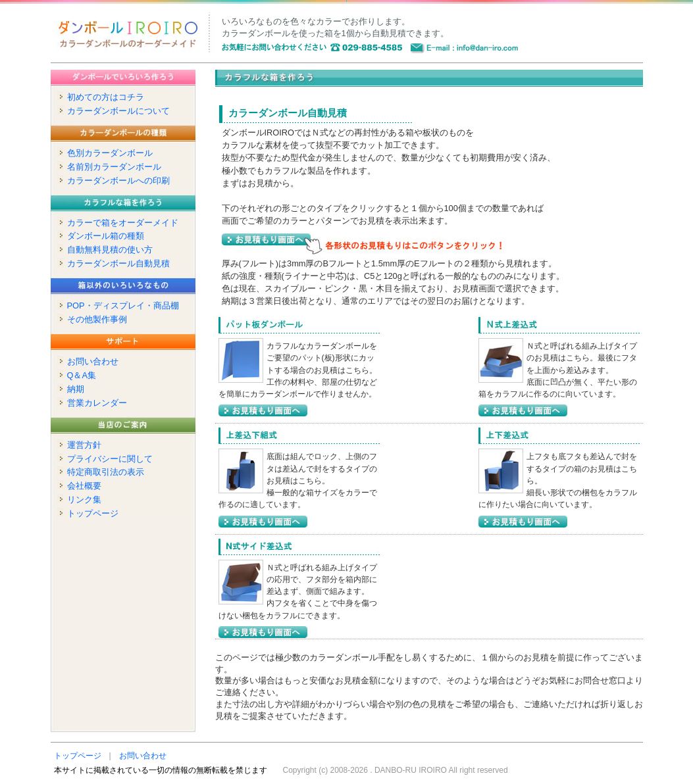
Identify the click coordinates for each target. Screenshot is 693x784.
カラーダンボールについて (118, 111)
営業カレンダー (97, 403)
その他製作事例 (97, 319)
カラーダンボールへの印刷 (118, 181)
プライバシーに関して (110, 459)
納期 (76, 389)
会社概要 (84, 486)
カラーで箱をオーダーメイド (123, 223)
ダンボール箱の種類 (106, 236)
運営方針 (84, 445)
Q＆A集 (82, 375)
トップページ (93, 513)
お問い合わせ (93, 361)
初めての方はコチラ (106, 97)
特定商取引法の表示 (106, 472)
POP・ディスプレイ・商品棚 (123, 306)
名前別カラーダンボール (114, 167)
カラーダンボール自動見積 (118, 263)
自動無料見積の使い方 (110, 250)
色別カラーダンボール (110, 153)
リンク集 (84, 500)
